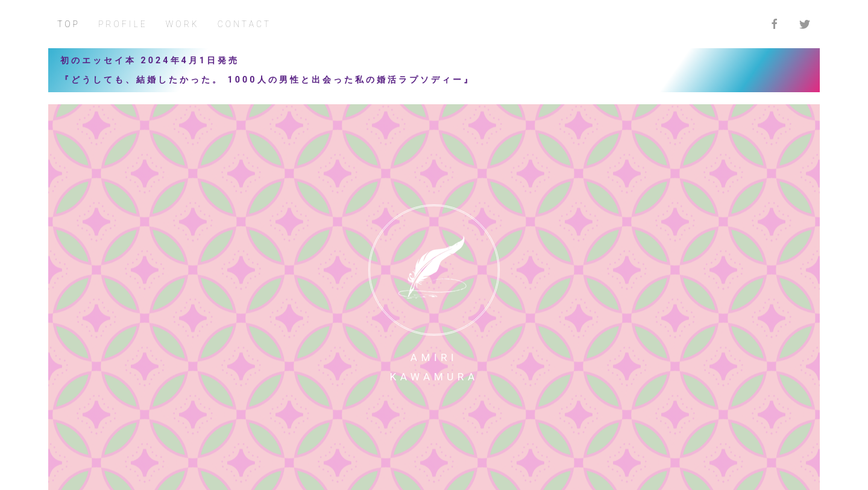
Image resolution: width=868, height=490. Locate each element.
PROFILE (123, 24)
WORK (183, 24)
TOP (69, 24)
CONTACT (244, 24)
